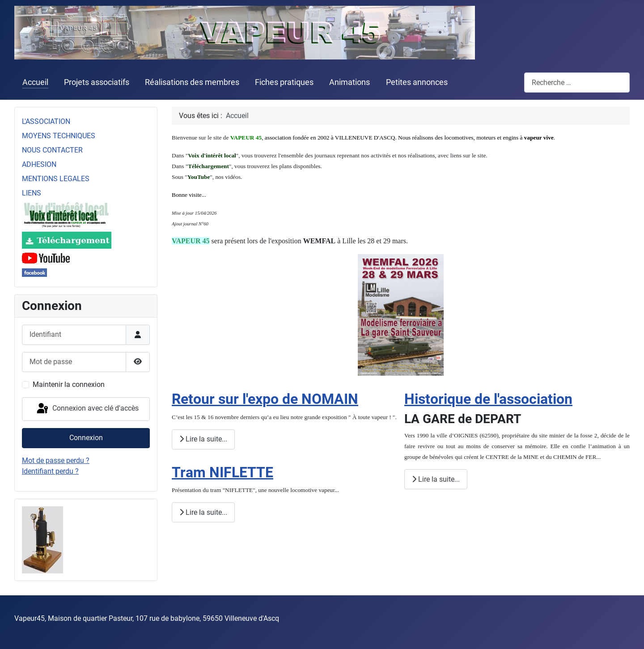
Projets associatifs (97, 82)
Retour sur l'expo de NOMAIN (265, 399)
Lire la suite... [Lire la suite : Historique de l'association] (436, 479)
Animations (350, 82)
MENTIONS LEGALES (56, 179)
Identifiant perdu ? (50, 471)
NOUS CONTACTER (52, 150)
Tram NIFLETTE (222, 472)
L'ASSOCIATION (46, 121)
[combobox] (577, 83)
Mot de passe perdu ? (56, 460)
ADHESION (39, 164)
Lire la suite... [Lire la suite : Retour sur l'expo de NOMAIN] (203, 439)
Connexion (86, 438)
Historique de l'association (488, 399)
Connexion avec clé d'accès (87, 409)
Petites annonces (417, 82)
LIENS (32, 193)
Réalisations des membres (192, 82)
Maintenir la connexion (69, 384)
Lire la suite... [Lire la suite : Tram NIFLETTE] (203, 512)
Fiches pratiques (284, 82)
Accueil (35, 82)
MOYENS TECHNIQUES (59, 136)
